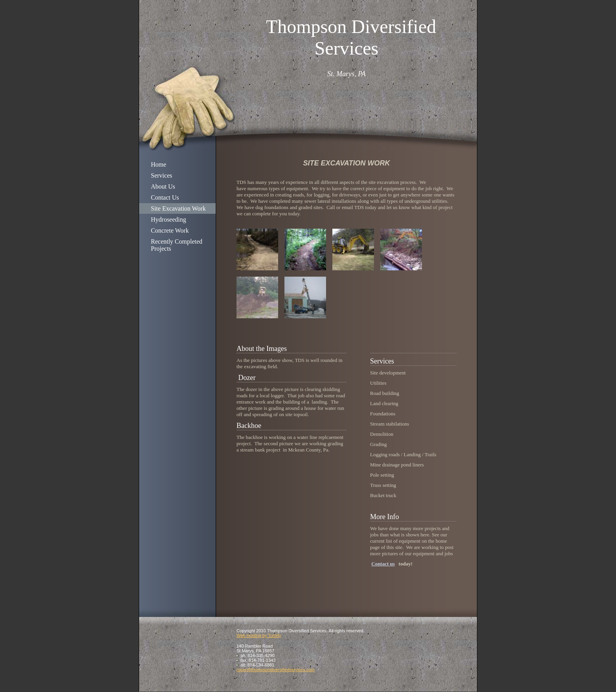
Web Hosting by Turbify (259, 635)
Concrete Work (170, 230)
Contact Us (165, 197)
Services (161, 175)
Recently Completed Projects (177, 245)
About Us (163, 186)
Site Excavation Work (178, 208)
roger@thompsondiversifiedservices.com (276, 670)
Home (159, 164)
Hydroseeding (169, 219)
